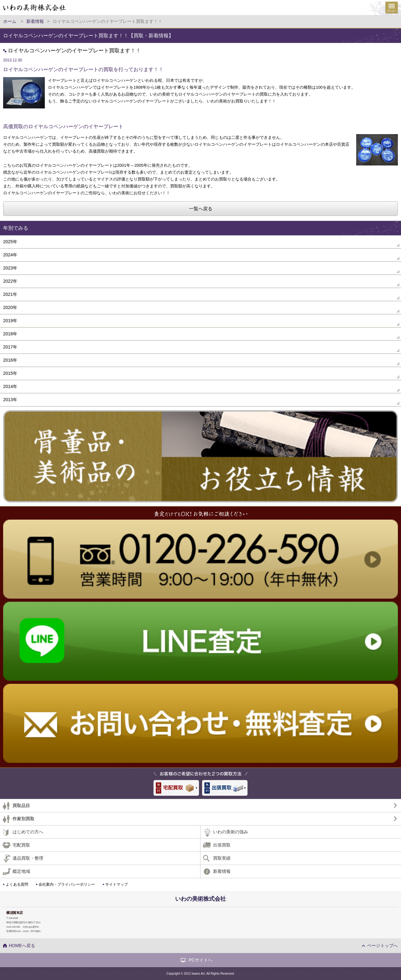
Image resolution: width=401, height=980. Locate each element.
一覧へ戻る (201, 209)
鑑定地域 (21, 871)
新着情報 (222, 871)
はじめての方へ (28, 832)
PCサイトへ (200, 960)
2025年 (10, 242)
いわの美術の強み (231, 832)
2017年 (10, 347)
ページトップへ (383, 946)
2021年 (10, 294)
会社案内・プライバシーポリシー (67, 884)
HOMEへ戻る (22, 946)
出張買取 (222, 845)
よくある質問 (17, 884)
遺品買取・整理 (28, 858)
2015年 (10, 373)
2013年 (10, 400)
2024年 (10, 255)
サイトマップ (117, 884)
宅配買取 (21, 845)
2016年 (10, 360)
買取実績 (222, 858)
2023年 (10, 268)
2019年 (10, 321)
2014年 (10, 386)
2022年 (10, 281)
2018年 (10, 334)
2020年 (10, 307)
